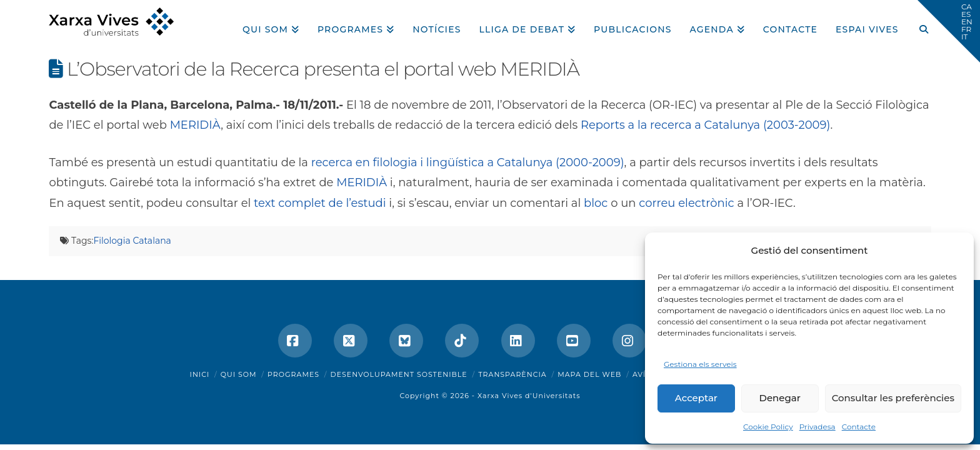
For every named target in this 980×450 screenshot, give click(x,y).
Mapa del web (589, 374)
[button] (949, 31)
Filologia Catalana (132, 241)
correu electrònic (687, 203)
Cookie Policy (768, 427)
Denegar (780, 398)
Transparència (512, 374)
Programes (293, 374)
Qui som (239, 374)
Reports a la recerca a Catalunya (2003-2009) (705, 125)
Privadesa (817, 427)
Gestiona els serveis (700, 364)
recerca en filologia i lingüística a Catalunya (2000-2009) (468, 162)
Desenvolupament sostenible (399, 374)
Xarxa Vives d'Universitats (529, 396)
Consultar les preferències (893, 398)
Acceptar (696, 398)
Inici (200, 374)
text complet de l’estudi (320, 203)
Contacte (859, 427)
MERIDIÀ (196, 125)
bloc (596, 203)
